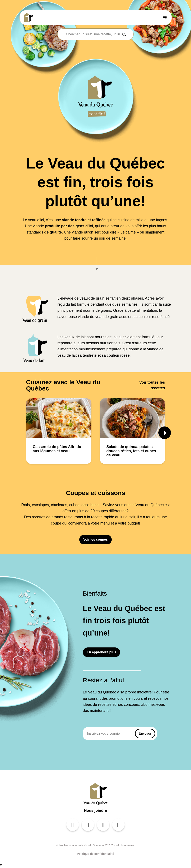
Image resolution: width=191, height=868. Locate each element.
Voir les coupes (95, 539)
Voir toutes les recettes (152, 385)
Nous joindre (95, 811)
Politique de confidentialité (95, 854)
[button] (165, 433)
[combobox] (93, 34)
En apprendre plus (101, 652)
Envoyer (145, 733)
